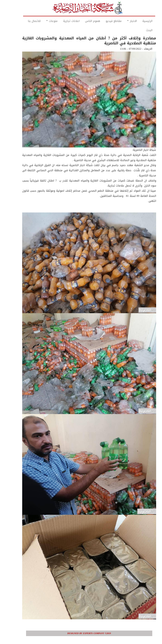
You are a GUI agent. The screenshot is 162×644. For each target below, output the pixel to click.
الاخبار (124, 21)
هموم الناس (85, 21)
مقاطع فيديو (106, 21)
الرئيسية (139, 21)
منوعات (44, 21)
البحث (141, 30)
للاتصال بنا (26, 21)
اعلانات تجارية (63, 21)
